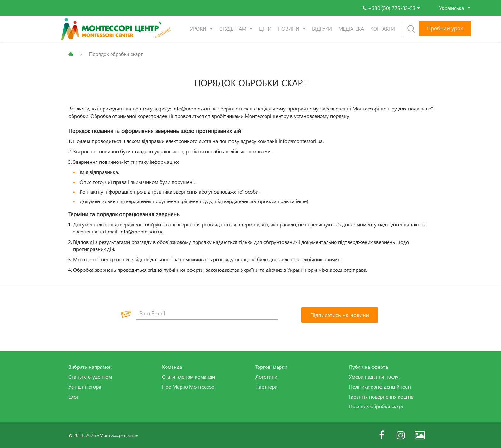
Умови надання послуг (375, 377)
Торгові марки (271, 367)
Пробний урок (445, 28)
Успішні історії (85, 387)
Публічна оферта (368, 367)
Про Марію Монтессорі (189, 387)
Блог (73, 397)
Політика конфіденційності (380, 387)
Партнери (266, 387)
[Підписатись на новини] (340, 315)
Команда (172, 367)
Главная (71, 54)
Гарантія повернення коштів (381, 397)
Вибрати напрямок (90, 367)
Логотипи (266, 377)
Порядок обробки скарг (376, 406)
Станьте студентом (90, 377)
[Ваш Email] (207, 313)
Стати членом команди (189, 377)
